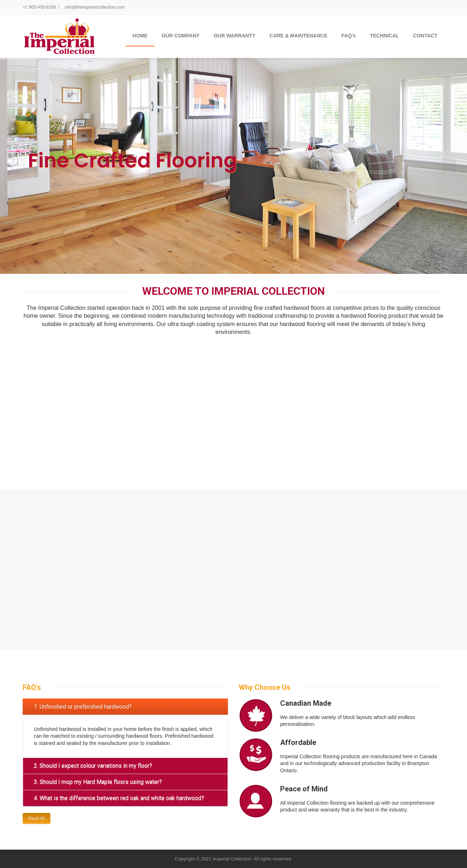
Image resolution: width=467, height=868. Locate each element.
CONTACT (425, 36)
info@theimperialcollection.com (95, 7)
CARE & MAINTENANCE (298, 36)
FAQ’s (349, 36)
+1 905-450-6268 (40, 7)
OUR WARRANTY (234, 36)
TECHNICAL (384, 36)
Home (140, 36)
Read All (37, 818)
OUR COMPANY (181, 36)
